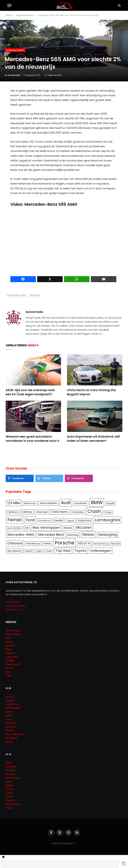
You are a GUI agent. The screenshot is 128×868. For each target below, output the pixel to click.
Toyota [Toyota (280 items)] (80, 551)
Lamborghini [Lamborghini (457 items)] (107, 520)
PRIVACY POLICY (14, 610)
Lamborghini (13, 708)
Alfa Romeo (13, 630)
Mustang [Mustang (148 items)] (73, 535)
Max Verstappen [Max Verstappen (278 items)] (46, 528)
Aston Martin (13, 634)
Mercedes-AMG (16, 295)
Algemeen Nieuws (15, 50)
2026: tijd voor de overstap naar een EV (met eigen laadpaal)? (30, 392)
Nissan (10, 742)
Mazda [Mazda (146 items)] (68, 528)
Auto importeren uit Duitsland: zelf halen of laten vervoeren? (93, 439)
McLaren (11, 727)
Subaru (10, 789)
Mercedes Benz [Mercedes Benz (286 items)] (51, 535)
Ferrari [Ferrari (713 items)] (15, 520)
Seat (9, 782)
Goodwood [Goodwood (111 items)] (45, 521)
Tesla (9, 797)
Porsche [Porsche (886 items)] (65, 543)
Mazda (10, 730)
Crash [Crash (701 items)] (94, 511)
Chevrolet (12, 657)
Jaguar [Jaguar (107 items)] (70, 521)
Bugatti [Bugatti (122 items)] (110, 503)
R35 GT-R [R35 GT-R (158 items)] (84, 543)
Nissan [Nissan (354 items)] (89, 534)
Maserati (11, 723)
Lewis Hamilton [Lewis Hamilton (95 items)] (14, 528)
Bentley (10, 645)
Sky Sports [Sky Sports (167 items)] (14, 551)
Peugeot (11, 766)
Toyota (10, 800)
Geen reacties (53, 75)
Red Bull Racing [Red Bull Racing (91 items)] (101, 544)
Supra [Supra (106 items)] (39, 551)
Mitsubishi (12, 738)
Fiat (8, 672)
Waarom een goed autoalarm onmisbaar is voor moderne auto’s (32, 439)
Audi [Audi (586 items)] (66, 503)
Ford (8, 676)
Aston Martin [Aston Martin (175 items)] (48, 503)
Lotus (9, 719)
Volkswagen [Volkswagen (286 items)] (101, 551)
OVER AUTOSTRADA (16, 606)
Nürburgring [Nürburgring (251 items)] (108, 535)
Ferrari (9, 668)
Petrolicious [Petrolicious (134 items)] (33, 544)
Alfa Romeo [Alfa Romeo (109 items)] (30, 503)
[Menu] (9, 5)
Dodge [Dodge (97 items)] (108, 512)
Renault (10, 774)
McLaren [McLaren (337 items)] (84, 527)
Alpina (9, 642)
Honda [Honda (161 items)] (59, 520)
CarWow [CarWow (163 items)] (27, 512)
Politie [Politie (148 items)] (47, 544)
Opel (9, 763)
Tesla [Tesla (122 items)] (49, 551)
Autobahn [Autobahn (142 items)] (81, 503)
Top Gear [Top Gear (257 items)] (63, 551)
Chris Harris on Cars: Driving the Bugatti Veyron (91, 392)
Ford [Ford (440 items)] (30, 520)
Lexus (9, 715)
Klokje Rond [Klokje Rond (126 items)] (84, 521)
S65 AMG (35, 295)
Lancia (10, 712)
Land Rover (12, 704)
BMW (9, 649)
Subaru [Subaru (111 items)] (29, 551)
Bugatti (10, 653)
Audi (8, 638)
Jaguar (10, 700)
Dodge (10, 660)
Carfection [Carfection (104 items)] (12, 512)
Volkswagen (13, 804)
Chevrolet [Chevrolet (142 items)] (42, 512)
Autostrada (14, 75)
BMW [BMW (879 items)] (97, 502)
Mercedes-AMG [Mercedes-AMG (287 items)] (21, 535)
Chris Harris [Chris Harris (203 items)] (60, 512)
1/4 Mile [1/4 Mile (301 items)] (14, 503)
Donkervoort (13, 664)
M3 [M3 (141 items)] (27, 528)
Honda (10, 697)
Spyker (10, 785)
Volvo (9, 808)
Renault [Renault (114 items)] (115, 544)
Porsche (11, 770)
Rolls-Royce (13, 778)
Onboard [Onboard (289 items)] (15, 543)
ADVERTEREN (12, 602)
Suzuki (9, 793)
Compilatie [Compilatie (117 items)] (77, 512)
